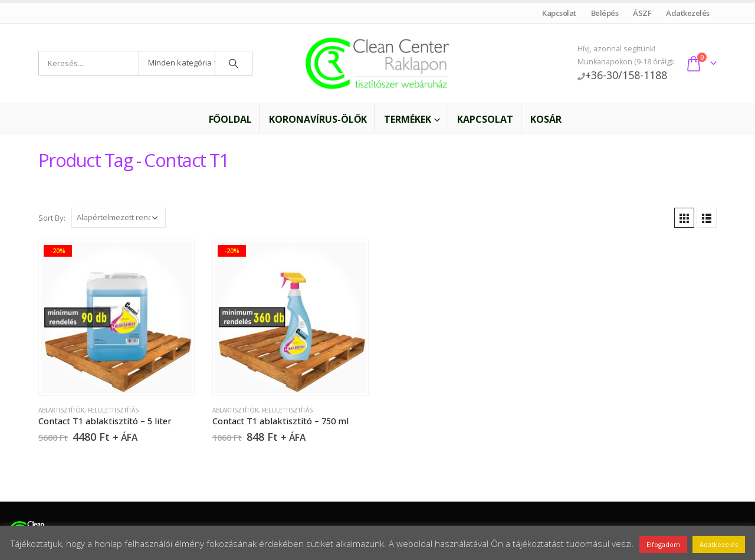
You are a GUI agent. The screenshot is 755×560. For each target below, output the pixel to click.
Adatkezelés (688, 13)
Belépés (605, 13)
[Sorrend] (119, 218)
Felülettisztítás (113, 410)
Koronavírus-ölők (318, 119)
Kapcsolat (559, 13)
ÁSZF (642, 13)
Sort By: (52, 218)
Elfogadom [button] (663, 544)
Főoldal (223, 119)
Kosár (546, 119)
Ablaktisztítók (61, 410)
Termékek (408, 119)
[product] (116, 317)
